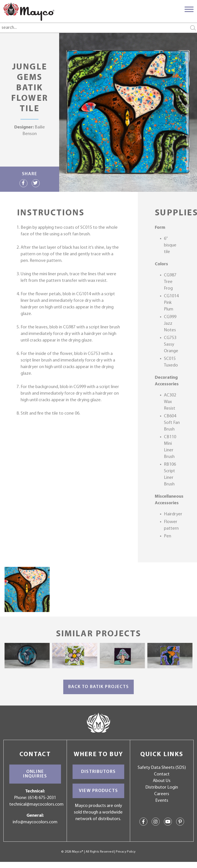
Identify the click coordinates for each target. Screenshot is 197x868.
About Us (162, 781)
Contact (162, 774)
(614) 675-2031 (42, 798)
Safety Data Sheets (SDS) (162, 768)
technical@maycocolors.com (36, 804)
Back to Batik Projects (99, 687)
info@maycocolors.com (35, 822)
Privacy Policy (126, 852)
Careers (162, 794)
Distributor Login (162, 787)
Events (162, 801)
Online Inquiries (35, 774)
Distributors (98, 772)
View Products (98, 791)
